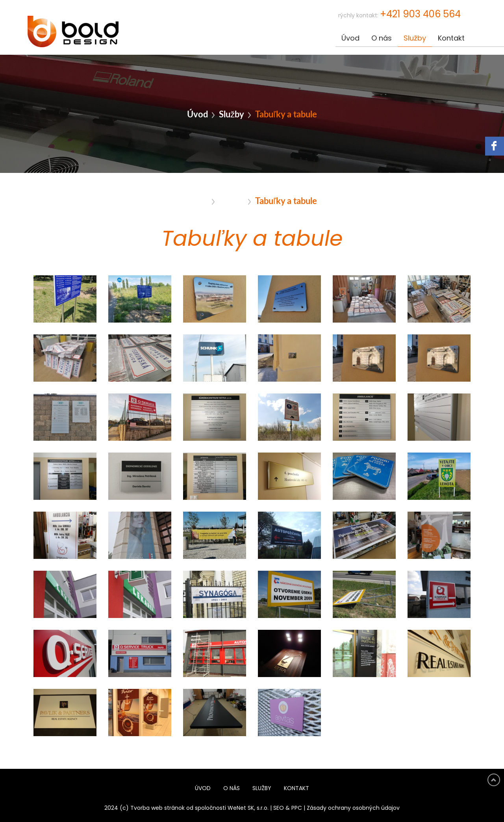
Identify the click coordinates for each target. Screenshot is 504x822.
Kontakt (451, 39)
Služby (415, 39)
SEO (279, 808)
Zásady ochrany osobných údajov (353, 808)
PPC (297, 808)
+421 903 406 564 (420, 15)
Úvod (350, 39)
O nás (382, 39)
